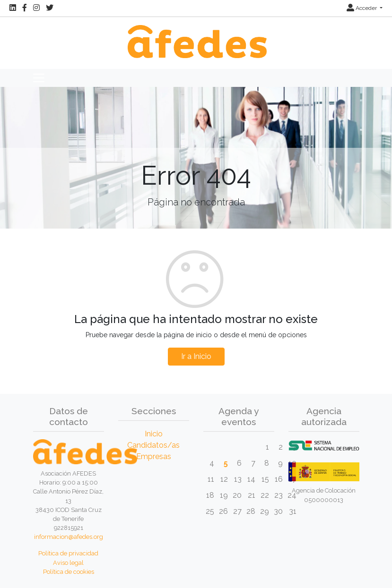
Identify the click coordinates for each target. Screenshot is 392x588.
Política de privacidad (68, 553)
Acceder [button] (362, 8)
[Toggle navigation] (39, 78)
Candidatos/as (153, 445)
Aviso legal (68, 563)
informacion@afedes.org (69, 537)
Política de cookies (69, 572)
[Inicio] (196, 37)
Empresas (154, 456)
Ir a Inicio (196, 356)
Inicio (154, 434)
